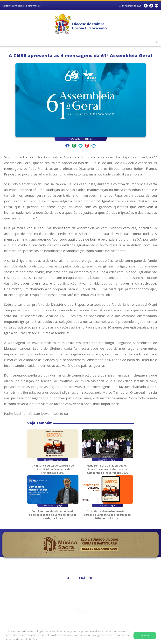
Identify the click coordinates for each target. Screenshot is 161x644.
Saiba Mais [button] (32, 639)
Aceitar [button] (145, 635)
